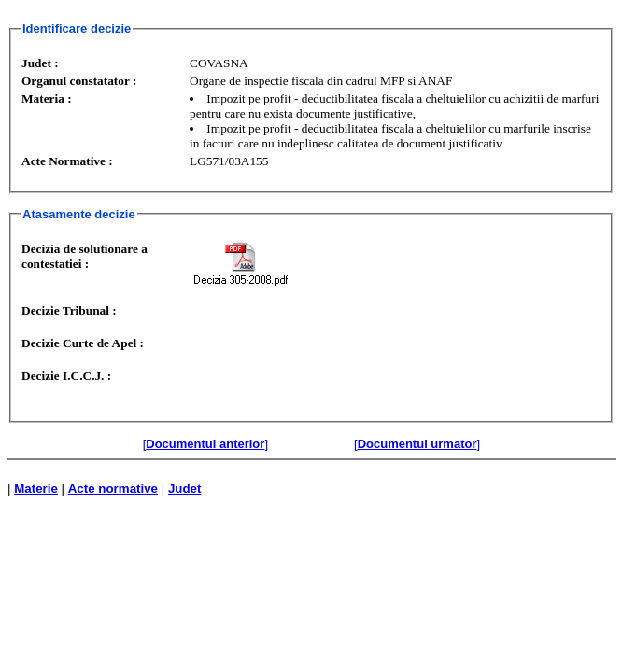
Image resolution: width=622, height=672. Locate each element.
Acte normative (113, 489)
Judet (185, 489)
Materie (36, 489)
